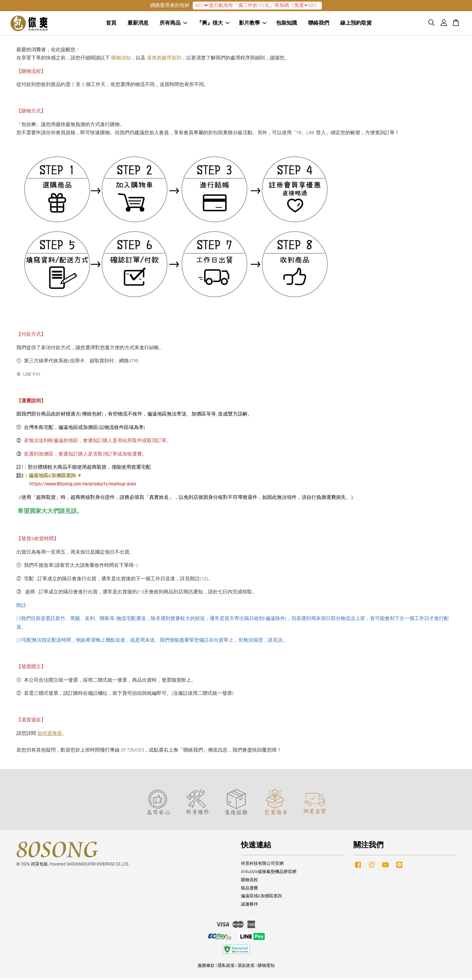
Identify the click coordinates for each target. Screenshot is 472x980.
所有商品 (173, 24)
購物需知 (266, 967)
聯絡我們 (319, 24)
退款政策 (246, 967)
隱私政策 (226, 967)
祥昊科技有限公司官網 (262, 864)
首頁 (111, 24)
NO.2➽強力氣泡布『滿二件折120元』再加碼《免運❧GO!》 (257, 5)
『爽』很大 (213, 24)
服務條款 (206, 967)
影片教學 (253, 24)
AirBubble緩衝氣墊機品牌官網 (269, 873)
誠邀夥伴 (249, 905)
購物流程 (249, 881)
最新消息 (138, 24)
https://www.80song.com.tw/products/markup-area (83, 485)
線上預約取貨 (356, 24)
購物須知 (121, 59)
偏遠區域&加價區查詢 (261, 897)
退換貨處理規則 (164, 59)
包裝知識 (286, 24)
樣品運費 (249, 889)
